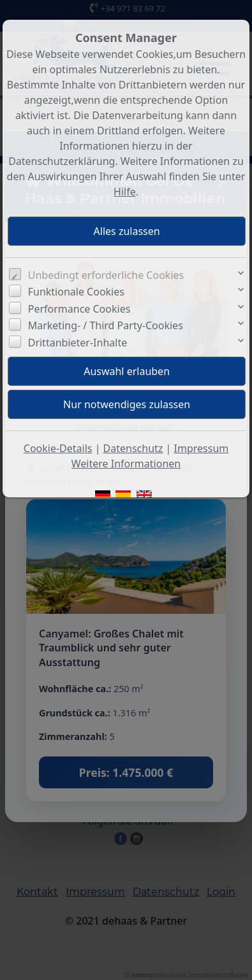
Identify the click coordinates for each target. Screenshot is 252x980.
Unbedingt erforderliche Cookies (106, 275)
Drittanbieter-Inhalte (78, 343)
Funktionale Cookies (76, 292)
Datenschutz (133, 448)
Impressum (202, 448)
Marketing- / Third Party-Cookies (106, 325)
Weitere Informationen (126, 464)
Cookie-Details (58, 448)
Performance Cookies (79, 309)
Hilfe (125, 192)
